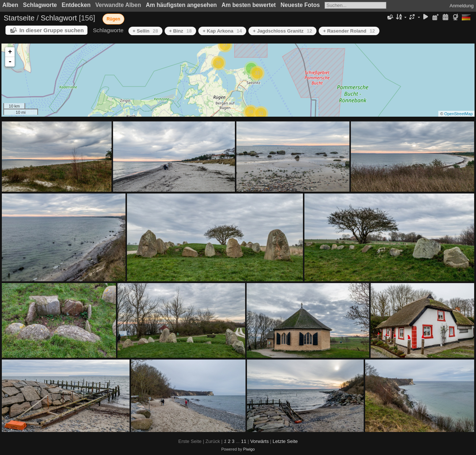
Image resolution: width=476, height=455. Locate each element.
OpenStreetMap (458, 114)
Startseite (19, 18)
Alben (10, 5)
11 (244, 441)
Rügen (113, 19)
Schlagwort (59, 18)
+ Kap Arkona (222, 31)
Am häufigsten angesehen (181, 5)
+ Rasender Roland (349, 31)
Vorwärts (260, 441)
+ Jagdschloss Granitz (282, 31)
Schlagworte (40, 5)
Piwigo (249, 449)
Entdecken (76, 5)
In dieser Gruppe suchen (52, 30)
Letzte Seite (285, 441)
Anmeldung (462, 6)
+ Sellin (145, 31)
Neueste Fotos (300, 5)
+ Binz (180, 31)
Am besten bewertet (249, 5)
